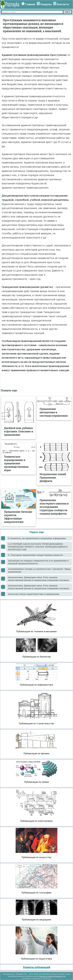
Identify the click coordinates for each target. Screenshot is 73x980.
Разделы (46, 4)
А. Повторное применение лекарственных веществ (35, 555)
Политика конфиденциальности (52, 976)
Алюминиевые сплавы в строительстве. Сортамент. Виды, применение (39, 570)
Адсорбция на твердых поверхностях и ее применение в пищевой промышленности (38, 562)
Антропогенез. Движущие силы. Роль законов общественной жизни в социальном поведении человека (38, 579)
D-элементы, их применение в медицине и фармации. (37, 538)
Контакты (63, 4)
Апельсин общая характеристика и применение (34, 594)
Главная (30, 4)
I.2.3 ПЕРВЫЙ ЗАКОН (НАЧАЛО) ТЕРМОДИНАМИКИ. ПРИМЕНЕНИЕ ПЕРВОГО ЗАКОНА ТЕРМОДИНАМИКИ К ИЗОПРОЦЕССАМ (38, 547)
